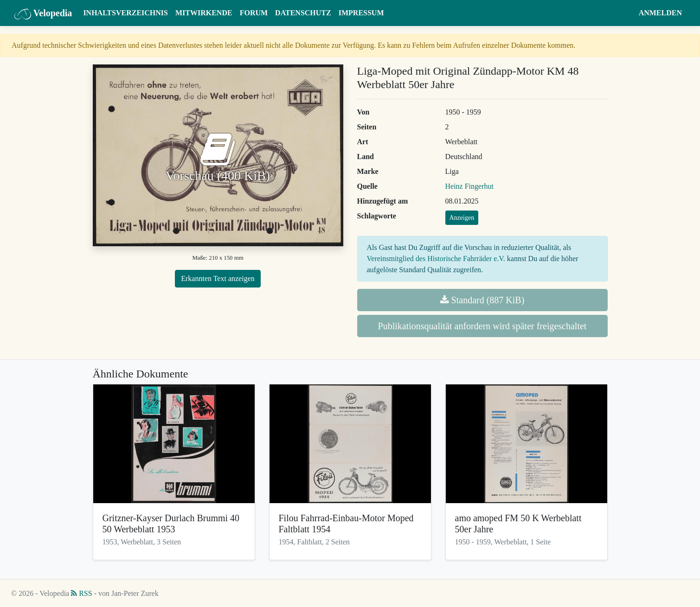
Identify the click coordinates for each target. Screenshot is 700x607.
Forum (254, 13)
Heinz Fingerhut (469, 186)
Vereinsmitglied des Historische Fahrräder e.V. (436, 259)
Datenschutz (303, 13)
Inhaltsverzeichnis (125, 13)
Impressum (361, 13)
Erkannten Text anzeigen (218, 278)
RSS (81, 593)
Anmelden (660, 13)
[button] (626, 13)
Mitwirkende (204, 13)
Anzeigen (462, 218)
